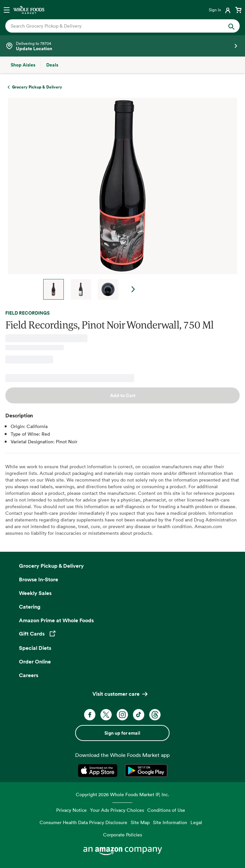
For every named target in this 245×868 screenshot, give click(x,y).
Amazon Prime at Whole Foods (56, 620)
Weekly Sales (35, 593)
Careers (29, 675)
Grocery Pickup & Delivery (51, 566)
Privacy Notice (71, 810)
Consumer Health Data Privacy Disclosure (83, 822)
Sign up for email (122, 733)
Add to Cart (123, 395)
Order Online (35, 661)
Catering (30, 607)
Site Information (170, 822)
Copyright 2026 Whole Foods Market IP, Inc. (122, 794)
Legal (196, 822)
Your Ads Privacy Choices (117, 810)
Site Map (140, 822)
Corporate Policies (122, 835)
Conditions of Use (166, 810)
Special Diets (35, 648)
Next (133, 289)
